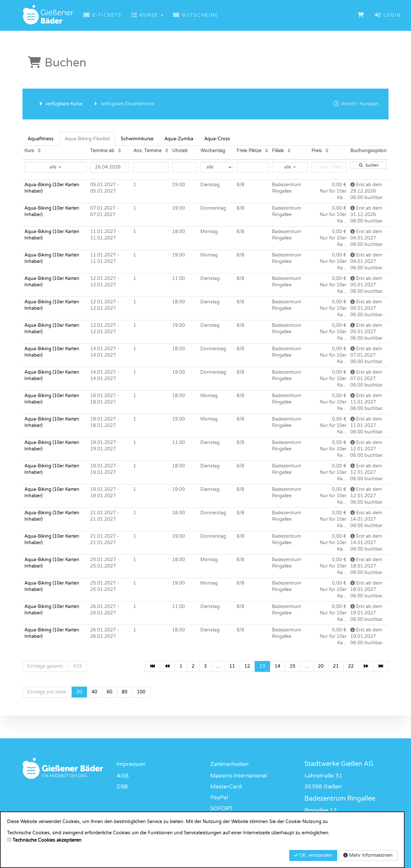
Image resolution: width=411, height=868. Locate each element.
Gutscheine (196, 15)
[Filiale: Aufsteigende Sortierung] (289, 151)
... (218, 666)
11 (232, 666)
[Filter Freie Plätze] (252, 167)
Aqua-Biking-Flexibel (87, 139)
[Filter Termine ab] (110, 167)
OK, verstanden (313, 855)
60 (109, 692)
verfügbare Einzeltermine (123, 104)
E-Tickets (103, 15)
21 (336, 666)
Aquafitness (41, 139)
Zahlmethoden (229, 764)
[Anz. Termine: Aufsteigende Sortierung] (167, 151)
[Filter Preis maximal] (329, 167)
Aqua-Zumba (179, 139)
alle (55, 167)
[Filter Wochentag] (216, 167)
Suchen (369, 165)
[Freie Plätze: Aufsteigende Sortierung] (267, 151)
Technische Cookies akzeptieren (47, 840)
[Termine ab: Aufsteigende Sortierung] (120, 151)
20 (321, 666)
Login (388, 15)
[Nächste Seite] (366, 666)
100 (141, 692)
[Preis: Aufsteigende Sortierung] (327, 151)
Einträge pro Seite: (47, 692)
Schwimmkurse (137, 139)
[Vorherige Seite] (168, 666)
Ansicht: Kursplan (356, 104)
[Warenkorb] (361, 15)
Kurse (147, 15)
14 (277, 666)
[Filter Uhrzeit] (184, 167)
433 (78, 666)
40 (94, 692)
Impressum (131, 764)
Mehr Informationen (368, 855)
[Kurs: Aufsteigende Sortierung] (39, 151)
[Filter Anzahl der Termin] (151, 167)
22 (351, 666)
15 (293, 666)
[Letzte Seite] (381, 666)
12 (247, 666)
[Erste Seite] (153, 666)
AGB (123, 776)
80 (125, 692)
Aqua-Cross (217, 139)
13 (262, 666)
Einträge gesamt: (46, 666)
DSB (122, 787)
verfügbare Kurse (60, 104)
